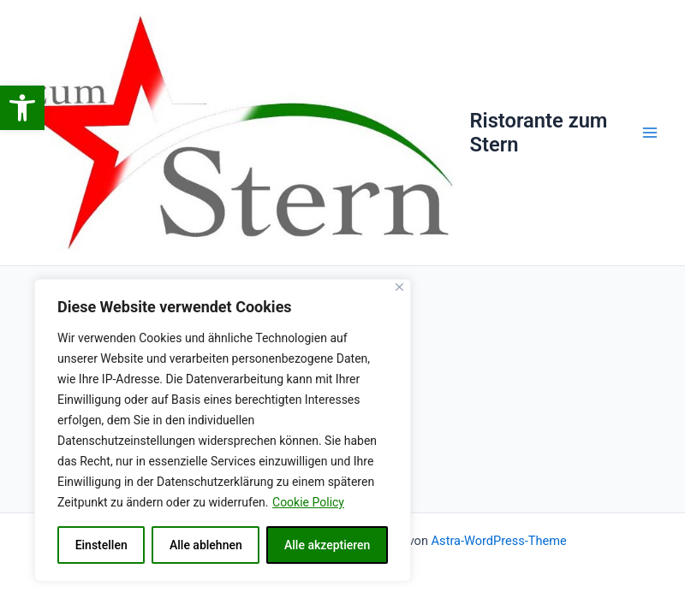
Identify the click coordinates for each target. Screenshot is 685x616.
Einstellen (101, 545)
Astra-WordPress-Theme (499, 541)
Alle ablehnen (206, 545)
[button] (22, 108)
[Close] (399, 287)
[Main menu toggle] (650, 133)
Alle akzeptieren (327, 545)
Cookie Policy (308, 502)
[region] (223, 430)
